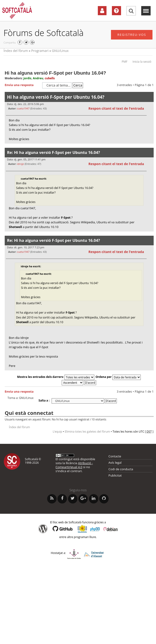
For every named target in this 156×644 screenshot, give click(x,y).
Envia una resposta (22, 85)
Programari (40, 51)
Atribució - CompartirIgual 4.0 (74, 465)
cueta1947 (23, 108)
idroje (20, 164)
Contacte (115, 456)
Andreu (38, 78)
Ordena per (118, 377)
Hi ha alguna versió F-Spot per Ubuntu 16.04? (55, 73)
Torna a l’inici (150, 147)
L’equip (57, 432)
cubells (50, 78)
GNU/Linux (60, 51)
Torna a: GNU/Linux (21, 398)
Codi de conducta (121, 469)
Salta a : (44, 400)
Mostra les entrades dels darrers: (56, 377)
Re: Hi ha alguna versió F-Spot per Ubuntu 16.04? (53, 152)
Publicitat (115, 475)
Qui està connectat (29, 413)
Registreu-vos (132, 35)
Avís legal (115, 463)
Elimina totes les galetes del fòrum (87, 432)
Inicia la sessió (142, 62)
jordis (27, 78)
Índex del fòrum (16, 51)
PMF (125, 62)
